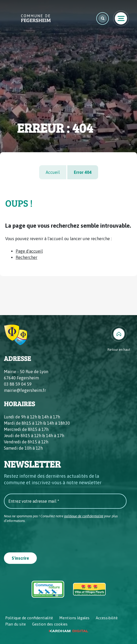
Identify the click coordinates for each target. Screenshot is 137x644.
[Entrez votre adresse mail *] (65, 501)
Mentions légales (74, 618)
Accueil (53, 172)
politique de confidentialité (84, 516)
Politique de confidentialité (29, 618)
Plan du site (16, 624)
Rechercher (26, 257)
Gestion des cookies (50, 624)
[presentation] (44, 536)
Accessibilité (107, 618)
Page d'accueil (29, 251)
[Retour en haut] (119, 339)
